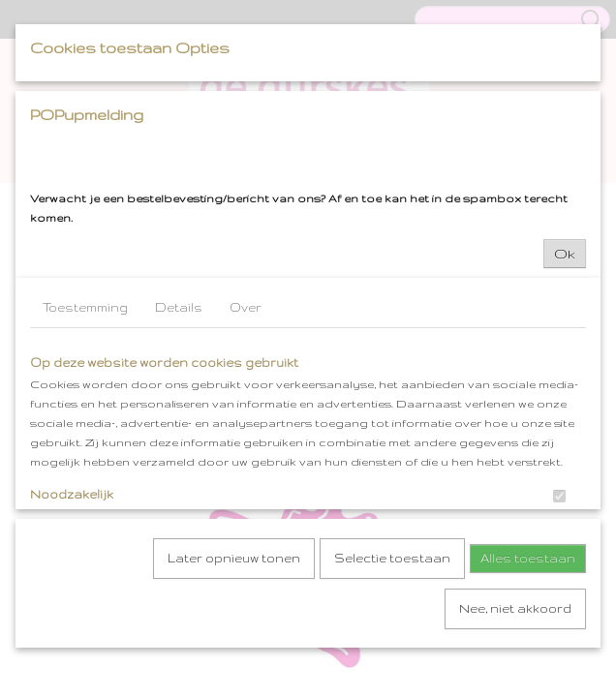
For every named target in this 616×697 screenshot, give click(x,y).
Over (246, 305)
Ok (565, 252)
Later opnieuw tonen (234, 556)
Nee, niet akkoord (515, 606)
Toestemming (85, 305)
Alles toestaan (528, 556)
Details (179, 305)
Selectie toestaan (392, 556)
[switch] (559, 494)
